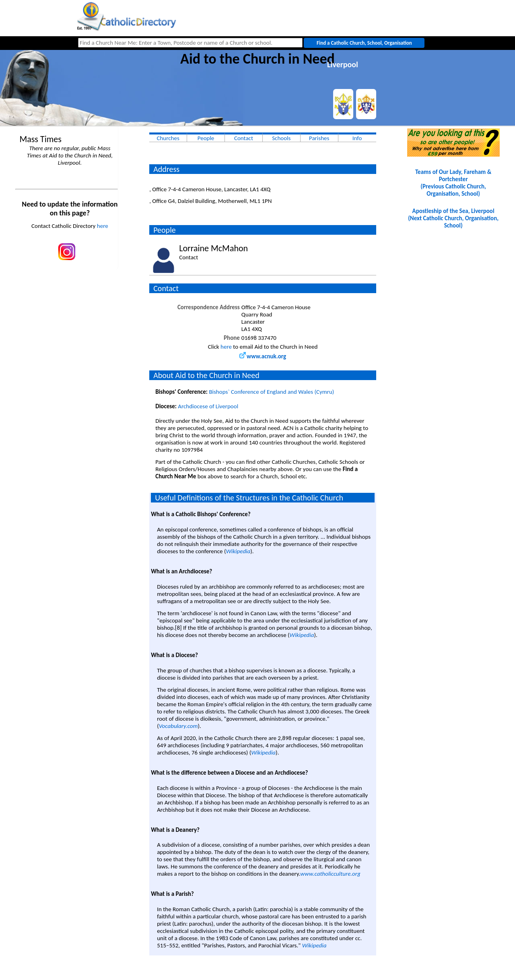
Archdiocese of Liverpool (208, 406)
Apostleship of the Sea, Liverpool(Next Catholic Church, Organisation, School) (453, 218)
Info (357, 138)
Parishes (319, 138)
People (206, 138)
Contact (244, 138)
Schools (281, 138)
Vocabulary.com (178, 726)
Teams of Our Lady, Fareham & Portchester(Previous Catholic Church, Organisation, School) (453, 183)
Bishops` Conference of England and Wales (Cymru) (271, 392)
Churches (168, 138)
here (103, 226)
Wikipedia (238, 551)
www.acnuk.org (263, 356)
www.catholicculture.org (330, 874)
